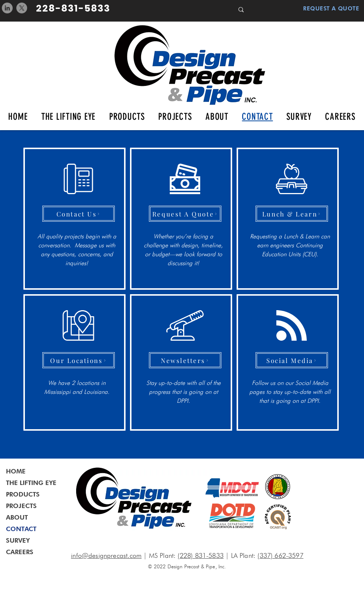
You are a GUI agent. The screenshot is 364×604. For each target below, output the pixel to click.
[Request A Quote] (185, 214)
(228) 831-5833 (201, 555)
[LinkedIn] (7, 8)
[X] (22, 8)
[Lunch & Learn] (292, 214)
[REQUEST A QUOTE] (327, 9)
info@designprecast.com (106, 555)
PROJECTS (21, 506)
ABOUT (17, 517)
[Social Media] (292, 360)
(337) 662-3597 (280, 555)
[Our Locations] (79, 360)
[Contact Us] (79, 214)
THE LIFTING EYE (31, 483)
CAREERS (20, 552)
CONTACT (21, 529)
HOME (16, 471)
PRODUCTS (23, 494)
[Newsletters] (185, 360)
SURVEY (18, 540)
